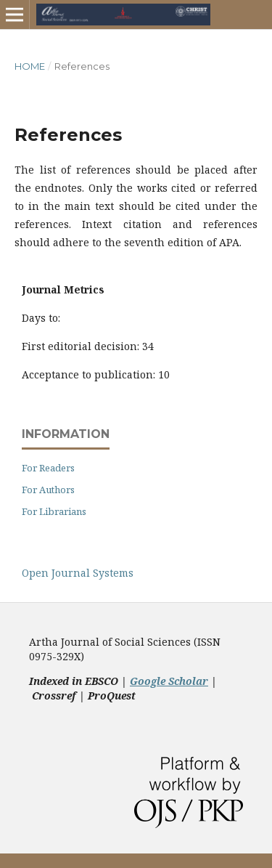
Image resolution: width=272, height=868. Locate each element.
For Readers (48, 468)
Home (30, 66)
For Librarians (54, 511)
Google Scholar (169, 681)
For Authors (48, 490)
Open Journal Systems (78, 573)
